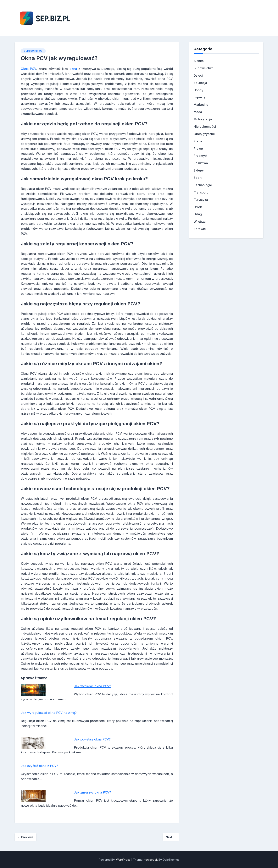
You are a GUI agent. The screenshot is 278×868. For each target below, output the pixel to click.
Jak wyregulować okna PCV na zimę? (49, 713)
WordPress (123, 860)
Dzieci (198, 75)
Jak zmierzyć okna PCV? (92, 792)
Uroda (198, 207)
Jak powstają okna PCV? (92, 739)
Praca (198, 141)
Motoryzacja (203, 119)
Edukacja (200, 83)
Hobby (198, 90)
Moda (198, 112)
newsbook (151, 860)
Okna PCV (28, 69)
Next (171, 837)
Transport (201, 192)
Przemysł (200, 156)
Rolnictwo (201, 163)
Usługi (198, 214)
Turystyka (201, 200)
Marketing (201, 105)
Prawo (198, 149)
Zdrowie (200, 229)
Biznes (199, 61)
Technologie (203, 185)
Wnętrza (200, 221)
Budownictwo (33, 51)
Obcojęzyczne (204, 134)
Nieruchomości (205, 127)
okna (73, 69)
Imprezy (200, 97)
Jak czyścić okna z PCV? (39, 766)
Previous (25, 837)
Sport (198, 178)
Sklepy (199, 170)
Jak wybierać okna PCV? (92, 686)
